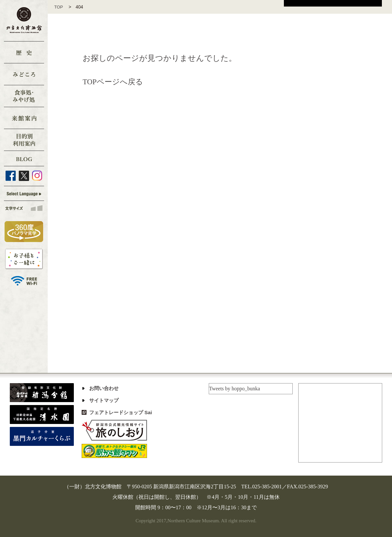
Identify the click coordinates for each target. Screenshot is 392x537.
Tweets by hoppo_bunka (235, 389)
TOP (61, 7)
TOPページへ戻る (114, 82)
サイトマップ (105, 400)
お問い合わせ (105, 388)
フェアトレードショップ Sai (122, 412)
